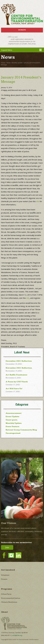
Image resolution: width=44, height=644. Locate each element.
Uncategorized (13, 433)
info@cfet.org (17, 635)
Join (7, 547)
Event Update (12, 417)
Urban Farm (6, 594)
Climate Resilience (9, 602)
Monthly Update (17, 63)
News (9, 63)
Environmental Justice (11, 598)
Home (3, 63)
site (38, 201)
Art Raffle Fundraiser (16, 375)
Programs (7, 589)
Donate (22, 30)
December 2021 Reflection (19, 361)
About (4, 612)
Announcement (14, 413)
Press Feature (12, 427)
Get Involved (8, 570)
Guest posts (11, 420)
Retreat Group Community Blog (21, 430)
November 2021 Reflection (19, 368)
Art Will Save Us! (14, 389)
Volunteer (5, 575)
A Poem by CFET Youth (17, 382)
